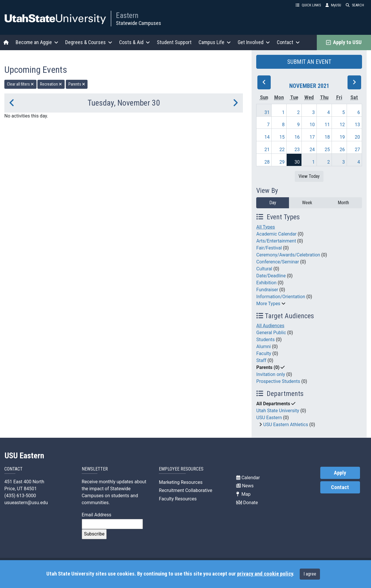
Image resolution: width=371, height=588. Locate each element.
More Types (268, 304)
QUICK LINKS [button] (308, 5)
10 (312, 125)
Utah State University (278, 411)
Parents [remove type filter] (77, 84)
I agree (310, 574)
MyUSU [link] (333, 5)
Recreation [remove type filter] (51, 84)
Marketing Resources (181, 482)
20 (357, 137)
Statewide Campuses (139, 23)
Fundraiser (267, 290)
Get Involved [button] (254, 42)
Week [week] (307, 203)
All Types (265, 227)
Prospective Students (278, 381)
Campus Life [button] (215, 42)
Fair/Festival (269, 248)
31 (267, 112)
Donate (247, 503)
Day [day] (273, 203)
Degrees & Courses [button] (89, 42)
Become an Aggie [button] (37, 42)
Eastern (127, 15)
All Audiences (270, 326)
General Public (271, 333)
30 (297, 162)
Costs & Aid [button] (134, 42)
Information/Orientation (281, 297)
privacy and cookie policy (265, 574)
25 (327, 150)
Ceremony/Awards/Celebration (288, 255)
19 (342, 137)
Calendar (248, 478)
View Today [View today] (309, 176)
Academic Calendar (276, 234)
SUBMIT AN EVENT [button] (309, 62)
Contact (340, 487)
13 (357, 125)
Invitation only (271, 374)
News (245, 486)
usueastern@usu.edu (26, 503)
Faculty (264, 353)
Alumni (263, 347)
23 (297, 150)
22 (282, 150)
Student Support (174, 42)
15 (282, 137)
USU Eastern (269, 418)
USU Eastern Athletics (286, 425)
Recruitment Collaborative (185, 490)
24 (312, 150)
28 (267, 162)
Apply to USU (344, 42)
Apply (340, 473)
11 (327, 125)
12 (342, 125)
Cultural (264, 269)
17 (312, 137)
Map (243, 494)
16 (297, 137)
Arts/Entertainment (276, 241)
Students (265, 340)
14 (267, 137)
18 (327, 137)
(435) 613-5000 (20, 496)
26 (342, 150)
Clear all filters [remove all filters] (20, 84)
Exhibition (266, 283)
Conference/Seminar (278, 262)
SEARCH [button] (355, 5)
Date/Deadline (271, 276)
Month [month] (343, 203)
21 (267, 150)
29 (282, 162)
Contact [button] (288, 42)
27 (357, 150)
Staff (261, 360)
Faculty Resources (178, 499)
